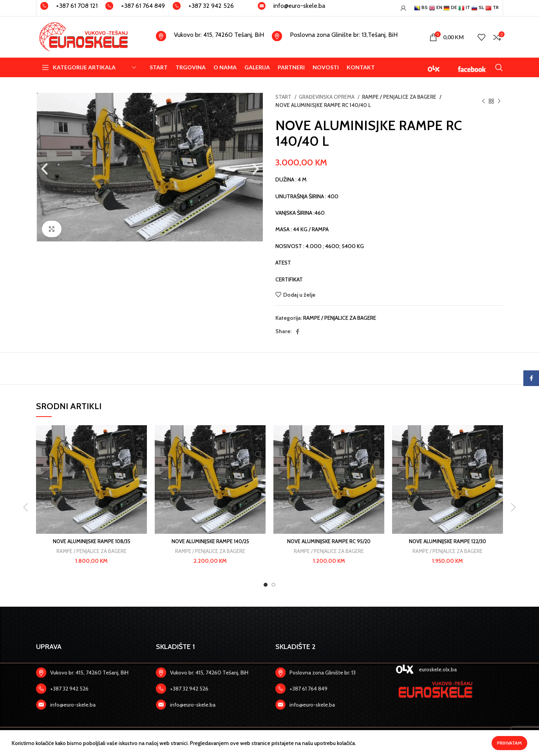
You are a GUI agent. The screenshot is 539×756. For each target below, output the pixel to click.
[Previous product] (483, 101)
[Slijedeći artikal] (499, 101)
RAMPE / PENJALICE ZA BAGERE (398, 97)
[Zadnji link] (90, 689)
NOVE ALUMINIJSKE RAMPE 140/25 (210, 541)
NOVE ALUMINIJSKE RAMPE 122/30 (448, 541)
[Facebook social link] (298, 332)
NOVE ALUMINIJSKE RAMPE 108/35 (91, 541)
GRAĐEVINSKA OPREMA (327, 97)
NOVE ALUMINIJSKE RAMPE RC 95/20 (329, 541)
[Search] (499, 67)
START (284, 97)
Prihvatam (509, 743)
